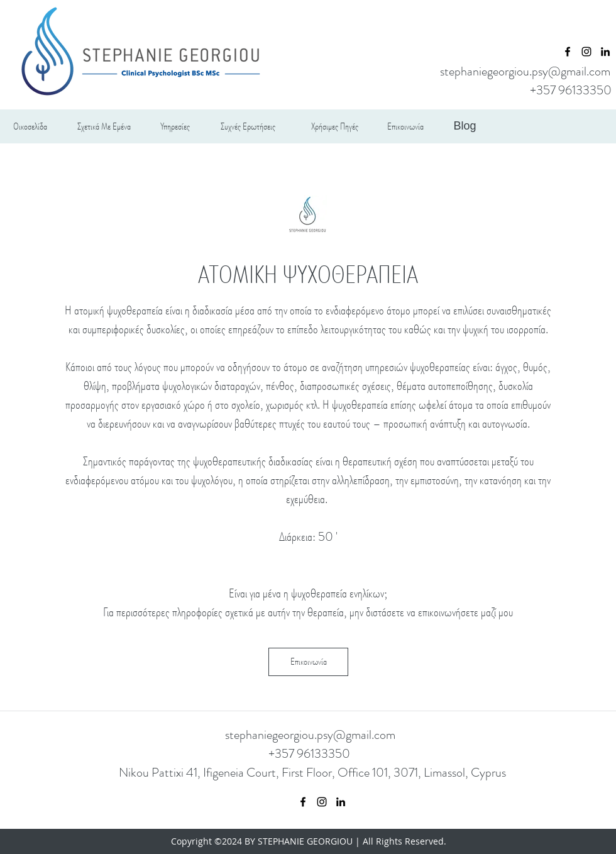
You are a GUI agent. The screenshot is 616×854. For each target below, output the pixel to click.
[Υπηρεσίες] (175, 126)
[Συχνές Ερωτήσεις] (248, 126)
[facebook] (568, 52)
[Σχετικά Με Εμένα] (104, 126)
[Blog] (465, 126)
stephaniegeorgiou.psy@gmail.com (525, 71)
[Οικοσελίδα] (30, 126)
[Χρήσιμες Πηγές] (335, 126)
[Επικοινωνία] (405, 126)
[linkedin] (605, 52)
